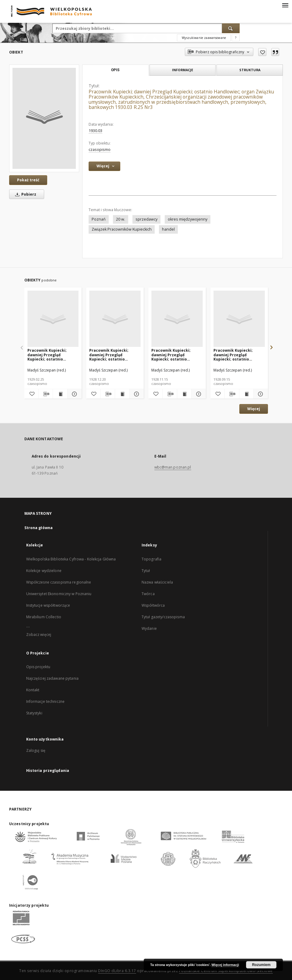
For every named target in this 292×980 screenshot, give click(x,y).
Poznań (99, 219)
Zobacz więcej (39, 635)
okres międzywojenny (188, 219)
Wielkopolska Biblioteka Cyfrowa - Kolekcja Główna (71, 559)
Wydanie (149, 628)
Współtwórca (153, 605)
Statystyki (34, 713)
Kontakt (33, 690)
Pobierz (25, 194)
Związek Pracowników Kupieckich (122, 229)
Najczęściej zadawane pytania (52, 678)
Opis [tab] (115, 70)
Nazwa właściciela (157, 582)
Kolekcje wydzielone (44, 571)
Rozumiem (261, 965)
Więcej (254, 409)
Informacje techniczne (46, 701)
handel (168, 229)
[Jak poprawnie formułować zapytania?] (236, 38)
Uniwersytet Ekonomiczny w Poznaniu (59, 594)
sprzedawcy (146, 219)
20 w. (121, 219)
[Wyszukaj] (231, 28)
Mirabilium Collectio (44, 617)
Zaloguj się (36, 750)
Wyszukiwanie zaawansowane (204, 38)
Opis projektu (38, 667)
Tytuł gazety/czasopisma (163, 617)
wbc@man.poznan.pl (173, 467)
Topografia (151, 559)
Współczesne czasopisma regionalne (59, 582)
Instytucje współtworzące (48, 605)
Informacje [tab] (183, 70)
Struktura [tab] (250, 70)
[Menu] (285, 5)
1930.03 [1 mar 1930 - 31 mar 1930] (95, 131)
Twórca (148, 594)
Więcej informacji (225, 965)
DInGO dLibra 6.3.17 (117, 971)
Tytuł (146, 571)
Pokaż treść (28, 180)
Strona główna (39, 528)
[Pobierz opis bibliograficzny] (46, 394)
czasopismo (100, 150)
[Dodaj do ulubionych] (262, 52)
